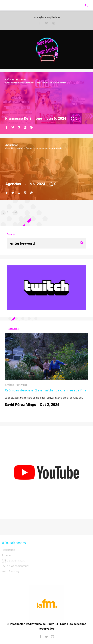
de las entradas (13, 560)
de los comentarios (16, 566)
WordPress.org (10, 571)
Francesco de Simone (24, 118)
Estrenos (21, 79)
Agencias (13, 184)
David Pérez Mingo (21, 405)
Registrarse (8, 550)
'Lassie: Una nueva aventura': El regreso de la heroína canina (36, 83)
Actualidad (12, 145)
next (14, 212)
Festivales (21, 385)
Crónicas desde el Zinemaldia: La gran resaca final (46, 390)
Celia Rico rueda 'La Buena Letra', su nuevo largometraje (34, 148)
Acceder (7, 555)
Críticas (10, 79)
